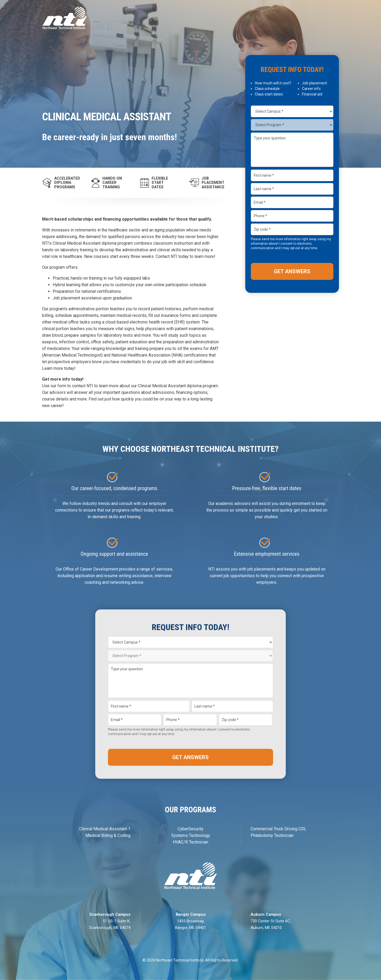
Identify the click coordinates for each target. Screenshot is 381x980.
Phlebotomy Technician (272, 835)
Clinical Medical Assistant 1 (105, 829)
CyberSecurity (190, 829)
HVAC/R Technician (190, 842)
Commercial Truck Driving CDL (278, 829)
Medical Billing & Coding (108, 835)
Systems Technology (191, 835)
